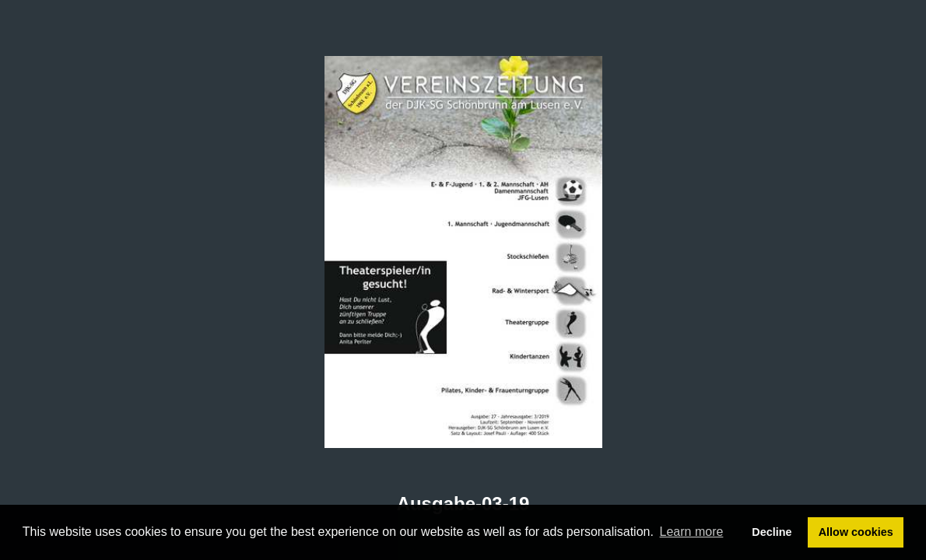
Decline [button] (772, 532)
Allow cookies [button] (856, 532)
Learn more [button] (692, 532)
